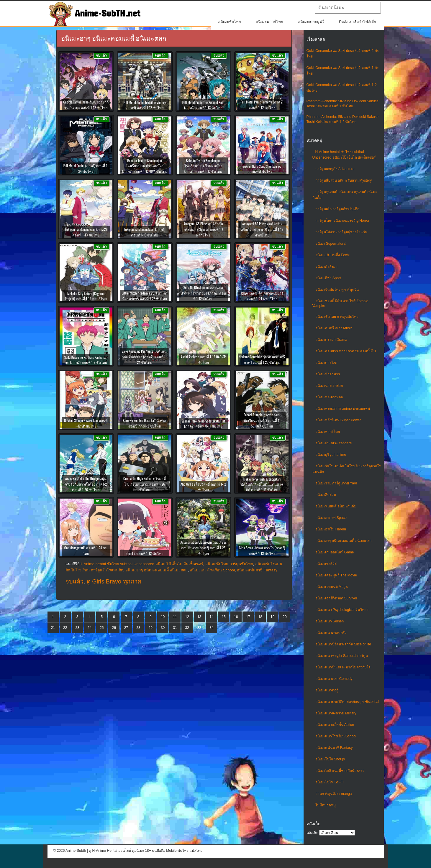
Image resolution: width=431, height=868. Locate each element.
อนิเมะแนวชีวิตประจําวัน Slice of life (343, 644)
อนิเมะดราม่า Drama (331, 340)
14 (211, 617)
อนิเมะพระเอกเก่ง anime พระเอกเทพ (343, 409)
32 (187, 628)
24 (90, 628)
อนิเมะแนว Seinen (330, 621)
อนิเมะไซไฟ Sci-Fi (330, 782)
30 (163, 628)
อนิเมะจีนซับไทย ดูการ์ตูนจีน (337, 290)
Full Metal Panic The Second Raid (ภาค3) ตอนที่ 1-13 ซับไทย (203, 105)
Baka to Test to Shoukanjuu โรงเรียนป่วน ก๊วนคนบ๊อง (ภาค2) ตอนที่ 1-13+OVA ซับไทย (144, 166)
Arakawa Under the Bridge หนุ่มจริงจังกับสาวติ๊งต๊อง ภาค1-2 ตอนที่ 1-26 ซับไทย (86, 484)
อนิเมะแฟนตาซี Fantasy (334, 748)
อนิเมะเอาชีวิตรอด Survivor (336, 598)
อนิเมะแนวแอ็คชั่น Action (335, 725)
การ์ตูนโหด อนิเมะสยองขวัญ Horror (342, 221)
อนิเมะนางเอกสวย (329, 386)
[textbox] (348, 8)
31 (175, 628)
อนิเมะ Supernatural (331, 244)
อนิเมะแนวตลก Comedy (334, 679)
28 (138, 628)
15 (224, 617)
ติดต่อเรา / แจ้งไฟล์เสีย (358, 22)
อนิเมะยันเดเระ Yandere (334, 443)
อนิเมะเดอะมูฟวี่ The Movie (336, 575)
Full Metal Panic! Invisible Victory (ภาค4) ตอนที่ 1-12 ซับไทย (145, 105)
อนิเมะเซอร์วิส (326, 564)
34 (211, 628)
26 (114, 628)
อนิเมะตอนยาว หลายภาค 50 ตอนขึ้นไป (346, 351)
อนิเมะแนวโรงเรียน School (336, 736)
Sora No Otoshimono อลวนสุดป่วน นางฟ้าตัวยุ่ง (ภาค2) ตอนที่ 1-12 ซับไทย (203, 293)
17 (248, 617)
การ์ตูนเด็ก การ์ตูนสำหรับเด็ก (337, 209)
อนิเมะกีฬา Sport (328, 278)
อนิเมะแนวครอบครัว (331, 633)
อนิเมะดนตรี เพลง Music (334, 328)
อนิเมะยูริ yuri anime (331, 455)
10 (163, 617)
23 (77, 628)
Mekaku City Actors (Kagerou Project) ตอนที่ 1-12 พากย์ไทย (86, 296)
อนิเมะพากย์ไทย (269, 22)
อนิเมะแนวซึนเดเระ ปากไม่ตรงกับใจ (343, 667)
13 (199, 617)
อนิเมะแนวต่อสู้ (327, 690)
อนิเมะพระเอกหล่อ (329, 397)
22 (65, 628)
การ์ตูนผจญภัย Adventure (335, 169)
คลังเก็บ (312, 833)
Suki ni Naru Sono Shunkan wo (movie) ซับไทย (262, 169)
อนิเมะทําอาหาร (328, 374)
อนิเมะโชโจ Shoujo (330, 759)
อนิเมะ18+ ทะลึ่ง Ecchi (332, 255)
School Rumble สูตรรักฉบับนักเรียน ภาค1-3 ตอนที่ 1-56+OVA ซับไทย (262, 420)
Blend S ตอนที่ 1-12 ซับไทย (145, 553)
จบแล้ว (74, 581)
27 (126, 628)
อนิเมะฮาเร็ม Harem (331, 529)
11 (175, 617)
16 (236, 617)
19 (272, 617)
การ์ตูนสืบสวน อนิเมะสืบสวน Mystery (344, 180)
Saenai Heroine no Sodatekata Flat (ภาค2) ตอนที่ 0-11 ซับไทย (203, 423)
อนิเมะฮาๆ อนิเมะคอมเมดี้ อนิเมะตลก (344, 541)
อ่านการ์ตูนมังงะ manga (334, 794)
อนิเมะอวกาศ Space (331, 518)
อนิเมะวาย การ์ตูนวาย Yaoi (336, 483)
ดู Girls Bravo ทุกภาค (114, 581)
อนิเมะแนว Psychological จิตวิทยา (342, 610)
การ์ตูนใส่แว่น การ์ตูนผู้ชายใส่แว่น (341, 232)
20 (285, 617)
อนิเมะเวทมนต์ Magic (332, 587)
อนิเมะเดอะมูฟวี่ (311, 22)
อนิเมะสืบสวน (326, 495)
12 (187, 617)
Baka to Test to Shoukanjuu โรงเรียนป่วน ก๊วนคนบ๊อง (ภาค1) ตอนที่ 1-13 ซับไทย (203, 166)
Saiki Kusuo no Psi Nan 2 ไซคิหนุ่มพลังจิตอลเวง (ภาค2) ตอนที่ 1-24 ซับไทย (144, 357)
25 (102, 628)
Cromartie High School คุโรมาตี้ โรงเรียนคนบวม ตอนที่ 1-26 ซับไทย (145, 484)
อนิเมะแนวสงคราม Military (336, 713)
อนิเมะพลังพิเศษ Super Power (338, 420)
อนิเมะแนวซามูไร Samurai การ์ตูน (342, 656)
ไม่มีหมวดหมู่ (326, 805)
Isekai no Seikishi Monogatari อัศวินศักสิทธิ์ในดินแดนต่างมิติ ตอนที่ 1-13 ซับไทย (262, 484)
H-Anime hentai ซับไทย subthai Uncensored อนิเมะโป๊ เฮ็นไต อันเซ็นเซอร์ (141, 564)
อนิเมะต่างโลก (326, 363)
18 (260, 617)
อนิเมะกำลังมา (326, 267)
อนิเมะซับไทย (230, 22)
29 (151, 628)
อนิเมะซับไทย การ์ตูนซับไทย (337, 317)
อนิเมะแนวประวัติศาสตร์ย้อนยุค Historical (347, 702)
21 (53, 628)
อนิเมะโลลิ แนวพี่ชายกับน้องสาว (340, 771)
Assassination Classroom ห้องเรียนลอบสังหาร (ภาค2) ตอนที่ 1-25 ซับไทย (203, 548)
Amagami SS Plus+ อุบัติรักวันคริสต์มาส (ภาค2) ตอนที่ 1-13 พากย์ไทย (262, 229)
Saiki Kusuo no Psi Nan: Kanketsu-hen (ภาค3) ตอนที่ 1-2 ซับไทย (86, 360)
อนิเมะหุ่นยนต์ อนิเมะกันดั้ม (336, 506)
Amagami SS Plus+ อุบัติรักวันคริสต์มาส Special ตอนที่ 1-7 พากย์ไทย (203, 229)
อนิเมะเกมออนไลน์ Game (335, 552)
